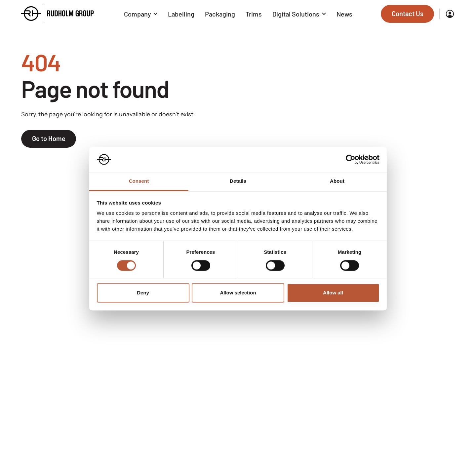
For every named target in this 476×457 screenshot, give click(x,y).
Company (141, 14)
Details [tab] (238, 181)
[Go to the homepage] (58, 14)
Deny (143, 293)
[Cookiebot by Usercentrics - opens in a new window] (351, 159)
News (344, 14)
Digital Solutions (299, 14)
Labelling (181, 14)
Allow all (333, 293)
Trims (254, 14)
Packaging (220, 14)
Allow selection (238, 293)
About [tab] (337, 181)
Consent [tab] (139, 181)
